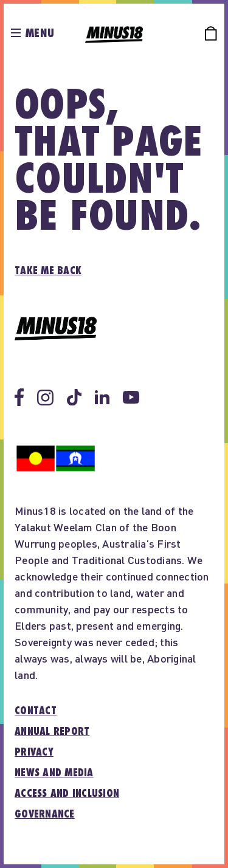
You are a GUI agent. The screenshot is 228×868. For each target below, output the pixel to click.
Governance (45, 815)
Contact (36, 711)
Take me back (48, 271)
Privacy (34, 753)
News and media (54, 773)
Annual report (52, 732)
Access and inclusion (67, 794)
